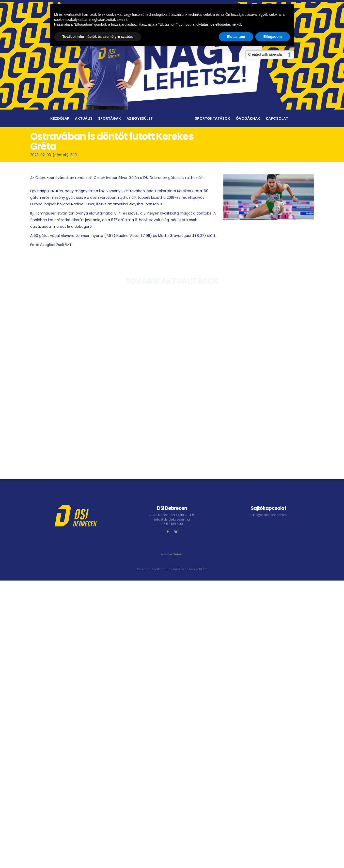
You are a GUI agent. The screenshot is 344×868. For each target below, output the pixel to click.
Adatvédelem (172, 554)
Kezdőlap (60, 118)
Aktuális (84, 118)
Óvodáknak (248, 118)
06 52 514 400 (172, 524)
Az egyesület (140, 118)
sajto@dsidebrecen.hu (269, 515)
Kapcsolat (277, 118)
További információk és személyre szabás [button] (98, 37)
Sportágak (110, 118)
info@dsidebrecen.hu (172, 519)
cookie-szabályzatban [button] (71, 20)
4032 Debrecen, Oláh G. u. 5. (172, 515)
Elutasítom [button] (236, 37)
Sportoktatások (213, 118)
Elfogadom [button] (273, 37)
